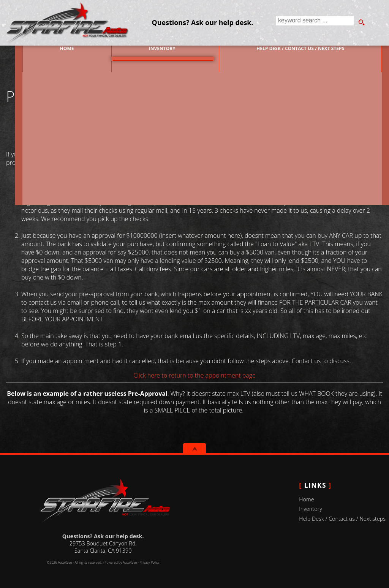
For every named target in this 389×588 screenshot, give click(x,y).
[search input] (314, 23)
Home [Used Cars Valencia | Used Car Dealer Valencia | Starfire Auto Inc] (50, 52)
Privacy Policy (149, 563)
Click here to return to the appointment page (194, 375)
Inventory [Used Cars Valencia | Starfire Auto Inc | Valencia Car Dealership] (155, 52)
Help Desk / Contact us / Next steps (302, 52)
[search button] (361, 23)
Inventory (311, 509)
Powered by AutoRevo (121, 563)
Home (306, 499)
